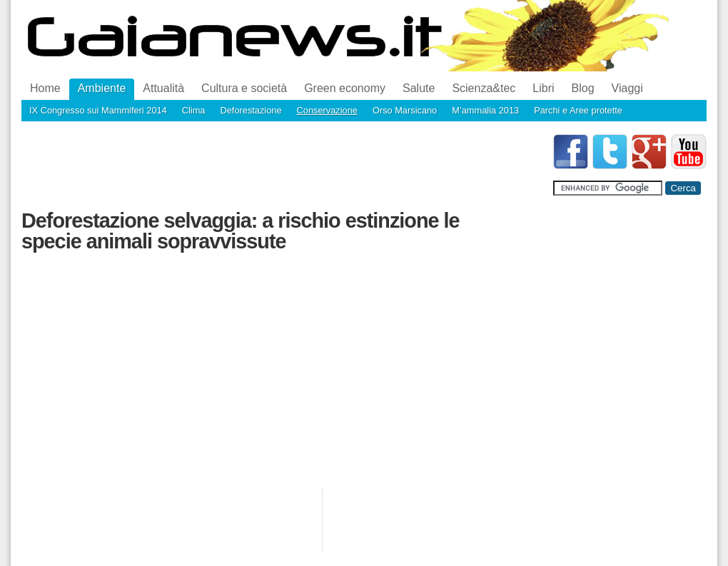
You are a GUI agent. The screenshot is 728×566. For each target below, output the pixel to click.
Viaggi (627, 88)
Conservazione (327, 110)
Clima (194, 110)
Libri (543, 88)
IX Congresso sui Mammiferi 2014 (98, 110)
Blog (583, 88)
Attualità (163, 88)
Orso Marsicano (405, 110)
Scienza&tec (484, 88)
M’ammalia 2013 (485, 110)
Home (45, 88)
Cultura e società (244, 88)
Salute (419, 88)
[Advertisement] (281, 166)
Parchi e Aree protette (578, 110)
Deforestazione (251, 110)
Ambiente (102, 88)
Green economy (345, 88)
